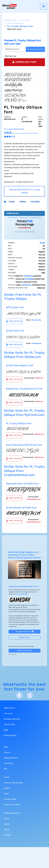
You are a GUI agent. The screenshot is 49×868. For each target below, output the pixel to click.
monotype (35, 202)
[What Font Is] (9, 6)
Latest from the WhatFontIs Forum (24, 587)
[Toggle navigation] (44, 6)
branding (29, 279)
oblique (23, 202)
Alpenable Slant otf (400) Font (22, 484)
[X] (30, 695)
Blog (6, 730)
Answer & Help (21, 594)
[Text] (14, 49)
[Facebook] (19, 695)
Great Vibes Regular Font (20, 366)
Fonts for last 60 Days (13, 783)
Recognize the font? (25, 631)
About (6, 830)
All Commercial (16, 23)
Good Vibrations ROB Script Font (24, 445)
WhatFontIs (10, 20)
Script (42, 243)
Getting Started (11, 758)
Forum (7, 777)
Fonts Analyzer (10, 736)
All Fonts (24, 20)
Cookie (7, 824)
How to (7, 752)
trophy (12, 202)
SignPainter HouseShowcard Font (24, 389)
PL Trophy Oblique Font (19, 424)
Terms (7, 819)
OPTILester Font (15, 307)
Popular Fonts (10, 799)
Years (6, 794)
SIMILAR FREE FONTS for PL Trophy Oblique (25, 191)
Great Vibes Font (15, 331)
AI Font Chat (9, 725)
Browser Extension (12, 719)
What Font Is (9, 708)
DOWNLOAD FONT (24, 62)
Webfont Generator (25, 651)
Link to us (8, 714)
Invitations (26, 285)
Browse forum (25, 637)
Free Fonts (9, 763)
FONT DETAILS (14, 321)
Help (6, 747)
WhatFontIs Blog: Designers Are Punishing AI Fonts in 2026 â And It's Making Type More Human (24, 555)
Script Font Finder (12, 805)
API (5, 769)
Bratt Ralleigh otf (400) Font (21, 508)
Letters (7, 788)
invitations (28, 276)
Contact (7, 835)
